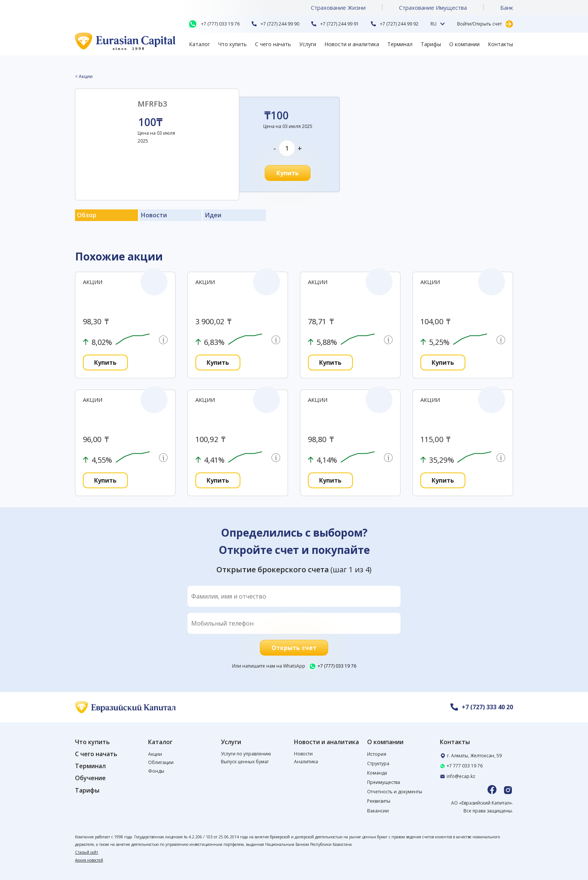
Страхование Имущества (433, 8)
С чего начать (273, 44)
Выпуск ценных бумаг (245, 762)
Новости (303, 754)
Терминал (400, 44)
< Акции (84, 77)
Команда (377, 773)
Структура (378, 763)
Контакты (500, 44)
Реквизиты (379, 801)
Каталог (199, 44)
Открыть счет (294, 648)
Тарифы (431, 44)
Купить (288, 173)
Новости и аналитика (352, 44)
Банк (507, 8)
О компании (464, 44)
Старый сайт (87, 852)
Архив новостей (89, 860)
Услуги (308, 44)
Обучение (90, 778)
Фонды (156, 771)
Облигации (161, 762)
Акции (155, 754)
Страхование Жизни (338, 8)
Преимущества (384, 782)
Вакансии (378, 811)
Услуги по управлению (246, 754)
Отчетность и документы (395, 792)
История (377, 754)
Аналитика (306, 762)
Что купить (232, 44)
